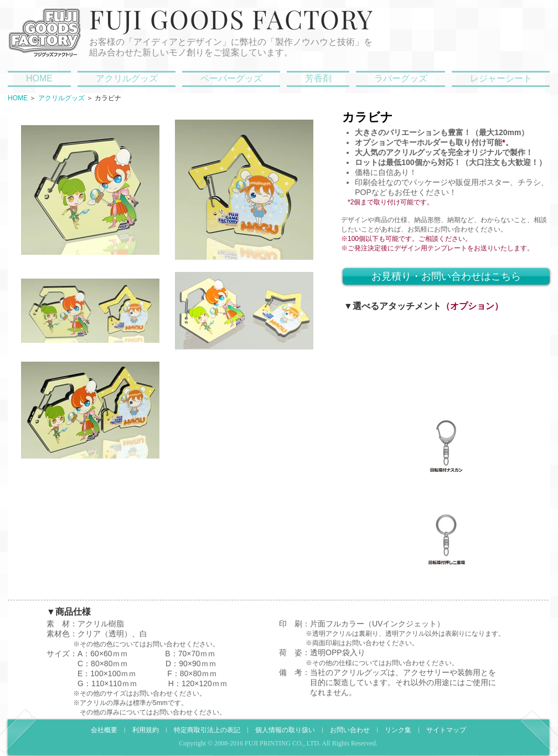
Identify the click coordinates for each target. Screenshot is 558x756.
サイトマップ (446, 731)
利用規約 (146, 731)
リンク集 (398, 731)
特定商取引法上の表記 (207, 731)
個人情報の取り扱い (285, 731)
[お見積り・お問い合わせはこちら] (446, 276)
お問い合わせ (350, 731)
